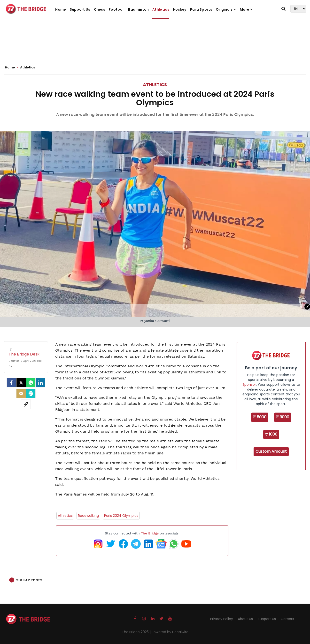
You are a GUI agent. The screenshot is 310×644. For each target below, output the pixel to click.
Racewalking (88, 516)
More (246, 9)
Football (117, 9)
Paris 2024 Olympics (121, 516)
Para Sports (201, 9)
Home (61, 9)
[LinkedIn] (40, 383)
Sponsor (249, 385)
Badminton (138, 9)
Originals (226, 9)
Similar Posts (29, 580)
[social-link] (26, 404)
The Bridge (150, 533)
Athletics (161, 9)
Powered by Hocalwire (170, 632)
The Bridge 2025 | (137, 632)
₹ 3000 (283, 417)
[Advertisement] (155, 46)
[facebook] (11, 383)
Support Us (80, 9)
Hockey (180, 9)
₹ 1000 (271, 434)
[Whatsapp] (31, 383)
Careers (287, 619)
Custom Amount (271, 451)
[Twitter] (21, 383)
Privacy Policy (222, 619)
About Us (245, 619)
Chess (100, 9)
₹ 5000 (260, 417)
